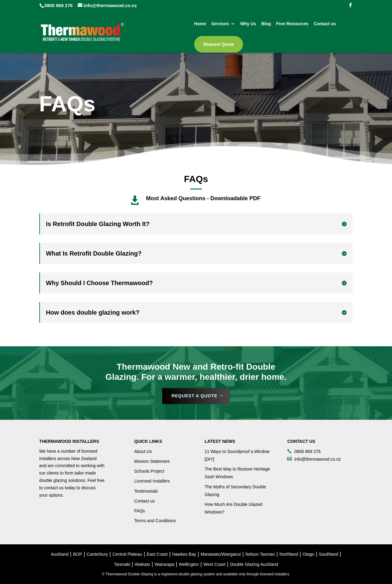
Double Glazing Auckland (254, 564)
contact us (54, 488)
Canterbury (97, 554)
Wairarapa (164, 564)
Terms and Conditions (155, 521)
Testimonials (146, 491)
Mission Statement (152, 461)
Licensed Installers (152, 481)
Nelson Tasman (260, 554)
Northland (289, 554)
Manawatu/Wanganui (221, 554)
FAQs (140, 511)
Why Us (248, 24)
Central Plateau (127, 554)
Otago (308, 554)
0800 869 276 (59, 5)
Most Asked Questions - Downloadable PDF (203, 198)
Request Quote (219, 44)
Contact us (325, 24)
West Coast (214, 564)
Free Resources (292, 24)
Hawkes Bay (184, 554)
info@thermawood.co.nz (318, 459)
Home (200, 24)
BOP (78, 554)
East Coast (157, 554)
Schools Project (149, 471)
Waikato (143, 564)
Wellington (189, 564)
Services (220, 24)
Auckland (60, 554)
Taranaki (122, 564)
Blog (266, 24)
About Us (143, 451)
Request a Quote (194, 396)
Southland (329, 554)
